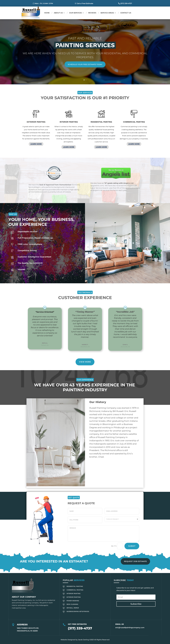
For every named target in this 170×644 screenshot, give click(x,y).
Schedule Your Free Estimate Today (85, 64)
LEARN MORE (36, 144)
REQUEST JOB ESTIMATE (135, 561)
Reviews (92, 13)
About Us (58, 13)
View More (85, 362)
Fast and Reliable (85, 38)
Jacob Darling (83, 640)
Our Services (75, 13)
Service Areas (107, 13)
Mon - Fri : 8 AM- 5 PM (44, 3)
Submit (132, 546)
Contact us (126, 13)
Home (47, 13)
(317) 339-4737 (126, 3)
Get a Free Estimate (85, 3)
